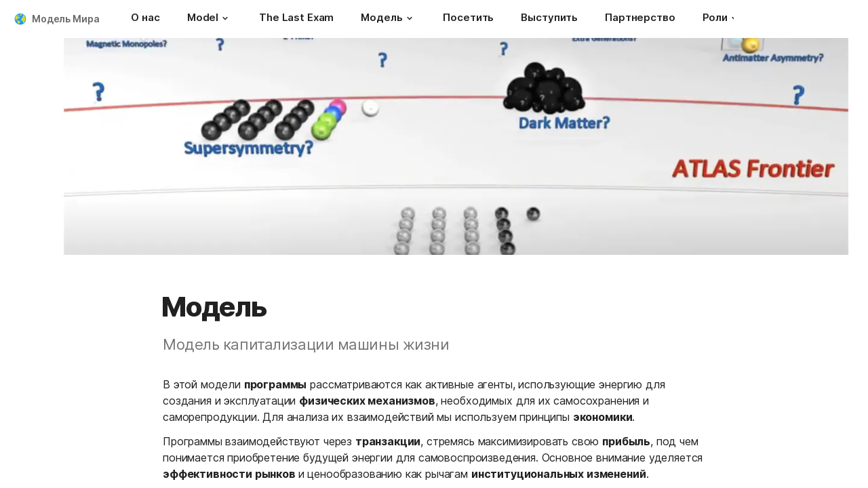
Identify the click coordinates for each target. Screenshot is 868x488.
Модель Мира (65, 19)
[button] (225, 18)
